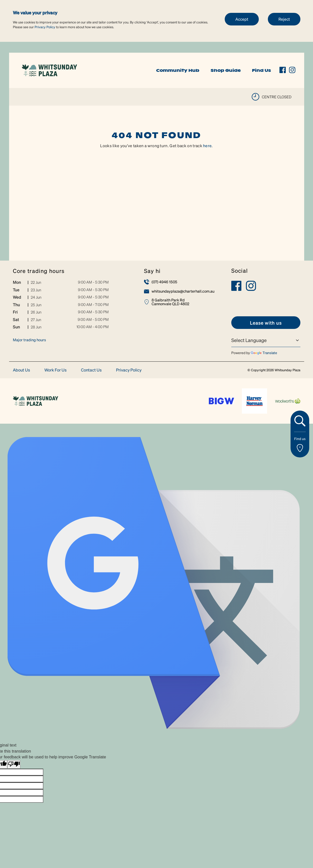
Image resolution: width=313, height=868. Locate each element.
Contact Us (91, 370)
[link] (49, 70)
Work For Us (55, 370)
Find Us (261, 70)
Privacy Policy (45, 27)
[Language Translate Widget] (266, 340)
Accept (242, 19)
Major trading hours (29, 340)
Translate (264, 353)
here (207, 146)
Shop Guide (226, 70)
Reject (284, 19)
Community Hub (178, 70)
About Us (21, 370)
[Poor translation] (14, 765)
